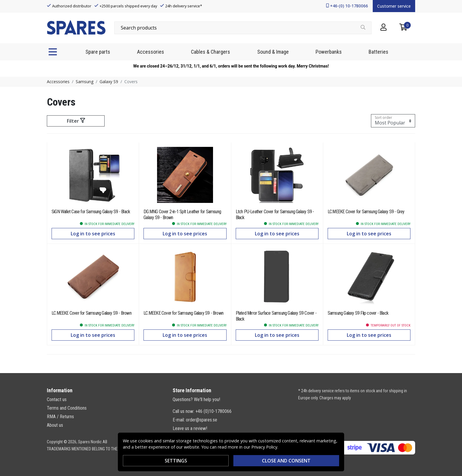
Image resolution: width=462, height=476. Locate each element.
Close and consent (286, 461)
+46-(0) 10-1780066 (349, 6)
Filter (76, 121)
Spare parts (98, 52)
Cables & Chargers (211, 52)
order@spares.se (202, 420)
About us (55, 425)
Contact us (57, 399)
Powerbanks (329, 52)
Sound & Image (273, 52)
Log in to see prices (93, 234)
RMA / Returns (60, 417)
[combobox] (243, 28)
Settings (176, 461)
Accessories (151, 52)
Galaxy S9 (109, 82)
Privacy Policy (264, 447)
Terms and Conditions (67, 408)
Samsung (85, 82)
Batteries (378, 52)
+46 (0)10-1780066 (213, 411)
